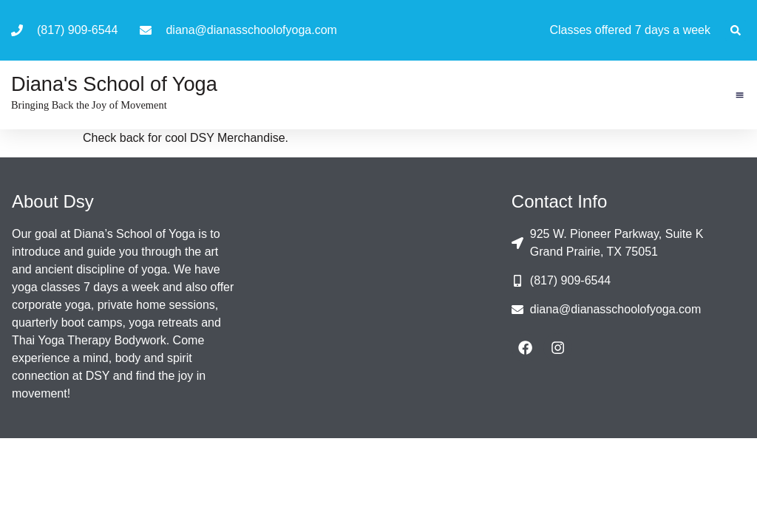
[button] (736, 30)
